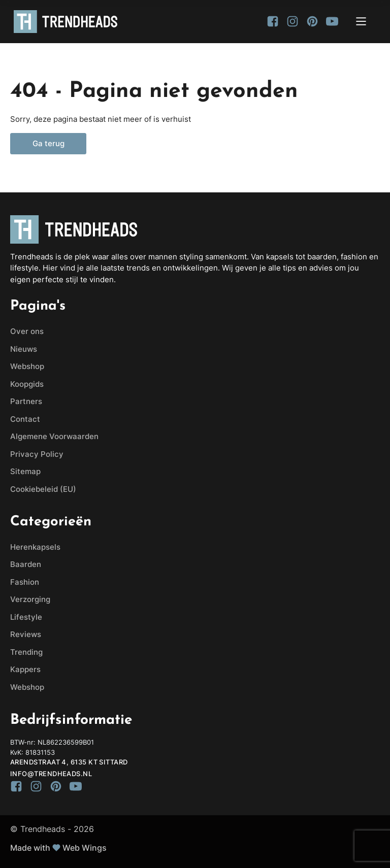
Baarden (26, 564)
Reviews (26, 634)
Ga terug (48, 144)
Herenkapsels (35, 547)
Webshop (27, 366)
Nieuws (24, 349)
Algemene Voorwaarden (54, 436)
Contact (25, 419)
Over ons (27, 331)
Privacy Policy (37, 454)
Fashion (25, 582)
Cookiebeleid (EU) (43, 489)
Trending (26, 652)
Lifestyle (26, 617)
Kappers (25, 669)
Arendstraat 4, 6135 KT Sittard (69, 762)
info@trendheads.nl (51, 774)
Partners (26, 401)
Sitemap (25, 471)
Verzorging (30, 599)
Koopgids (27, 384)
